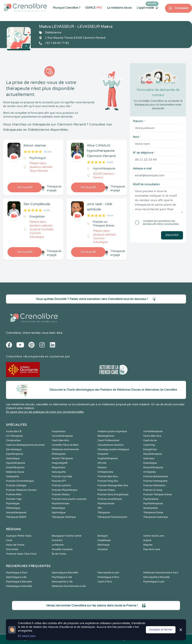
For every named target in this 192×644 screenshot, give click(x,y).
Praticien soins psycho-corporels (69, 499)
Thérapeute (104, 513)
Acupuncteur (59, 431)
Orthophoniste (105, 472)
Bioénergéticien (106, 436)
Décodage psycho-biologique (113, 449)
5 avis (110, 216)
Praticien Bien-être (108, 476)
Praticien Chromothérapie (20, 481)
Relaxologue (58, 508)
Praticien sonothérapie (110, 499)
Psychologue (13, 504)
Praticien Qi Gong (153, 490)
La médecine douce (119, 8)
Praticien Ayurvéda (62, 476)
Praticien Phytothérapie (64, 490)
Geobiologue (13, 458)
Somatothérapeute (16, 513)
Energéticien (150, 449)
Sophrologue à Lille (16, 577)
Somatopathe (151, 508)
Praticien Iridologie (16, 485)
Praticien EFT (59, 481)
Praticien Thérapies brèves (158, 495)
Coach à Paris (105, 582)
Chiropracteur (13, 440)
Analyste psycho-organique (112, 431)
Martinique (103, 545)
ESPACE (94, 8)
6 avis (47, 210)
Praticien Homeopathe (155, 481)
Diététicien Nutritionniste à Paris (161, 573)
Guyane (147, 540)
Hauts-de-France (15, 545)
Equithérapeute (15, 454)
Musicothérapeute (153, 467)
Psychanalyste (151, 499)
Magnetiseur (59, 467)
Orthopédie (150, 472)
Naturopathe (59, 472)
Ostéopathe (12, 476)
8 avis (110, 162)
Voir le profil (25, 187)
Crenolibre (13, 333)
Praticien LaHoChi (61, 485)
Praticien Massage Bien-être (113, 485)
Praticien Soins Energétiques (113, 495)
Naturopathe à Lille (62, 582)
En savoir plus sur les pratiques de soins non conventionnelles (45, 412)
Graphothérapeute (108, 458)
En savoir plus (27, 636)
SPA (100, 508)
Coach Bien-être (60, 440)
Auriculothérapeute (62, 436)
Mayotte (148, 545)
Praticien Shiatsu (61, 495)
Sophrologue (59, 513)
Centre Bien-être (152, 436)
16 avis (48, 152)
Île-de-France (59, 554)
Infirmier (102, 463)
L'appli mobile (148, 8)
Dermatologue (14, 449)
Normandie (12, 549)
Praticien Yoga (14, 499)
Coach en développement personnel (25, 445)
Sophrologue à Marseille (65, 573)
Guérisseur (149, 458)
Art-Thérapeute (14, 436)
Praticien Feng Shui (108, 481)
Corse (9, 540)
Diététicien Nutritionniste (65, 449)
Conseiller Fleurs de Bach (65, 445)
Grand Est (57, 540)
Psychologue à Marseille (19, 582)
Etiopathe (103, 454)
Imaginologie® (60, 463)
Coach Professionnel (108, 440)
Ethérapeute (59, 454)
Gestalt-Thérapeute (62, 458)
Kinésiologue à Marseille (19, 586)
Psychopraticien (106, 504)
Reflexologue (13, 508)
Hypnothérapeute (16, 463)
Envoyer (172, 235)
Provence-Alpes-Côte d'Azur (21, 554)
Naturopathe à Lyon (108, 573)
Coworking (149, 445)
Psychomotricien (61, 504)
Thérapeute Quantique (156, 517)
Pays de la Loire (152, 549)
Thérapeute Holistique (64, 517)
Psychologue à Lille (62, 577)
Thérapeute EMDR (16, 517)
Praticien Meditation (154, 485)
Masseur (102, 467)
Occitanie (103, 549)
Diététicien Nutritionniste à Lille (69, 586)
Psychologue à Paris (17, 573)
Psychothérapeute (153, 504)
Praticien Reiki (14, 495)
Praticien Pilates (106, 490)
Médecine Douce (15, 472)
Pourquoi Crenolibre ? (67, 8)
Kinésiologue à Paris (108, 577)
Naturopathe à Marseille (156, 577)
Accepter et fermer (161, 630)
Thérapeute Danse (153, 513)
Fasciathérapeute (153, 454)
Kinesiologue (150, 463)
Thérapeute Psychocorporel (112, 517)
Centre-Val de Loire (154, 536)
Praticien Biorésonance (156, 476)
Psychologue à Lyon (154, 582)
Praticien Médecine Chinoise (21, 490)
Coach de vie (150, 440)
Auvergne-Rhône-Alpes (19, 536)
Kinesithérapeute (15, 467)
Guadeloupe (104, 540)
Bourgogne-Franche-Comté (67, 536)
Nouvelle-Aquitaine (62, 549)
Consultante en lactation (111, 445)
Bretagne (103, 536)
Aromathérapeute (153, 431)
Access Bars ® (14, 431)
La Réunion (58, 545)
